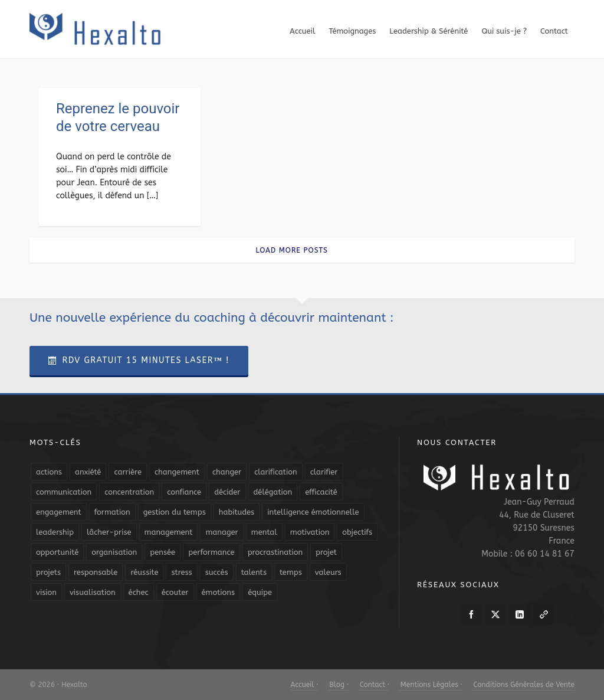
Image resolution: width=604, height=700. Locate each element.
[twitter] (495, 614)
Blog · (338, 685)
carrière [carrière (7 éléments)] (128, 472)
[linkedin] (520, 614)
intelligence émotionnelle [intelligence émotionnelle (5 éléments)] (313, 512)
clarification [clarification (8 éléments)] (275, 472)
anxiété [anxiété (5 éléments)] (88, 472)
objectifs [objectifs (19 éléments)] (357, 532)
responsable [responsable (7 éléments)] (96, 572)
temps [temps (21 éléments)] (291, 572)
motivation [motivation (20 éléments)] (310, 532)
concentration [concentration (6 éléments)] (129, 492)
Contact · (373, 685)
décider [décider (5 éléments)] (227, 492)
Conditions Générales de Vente (523, 685)
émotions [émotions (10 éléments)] (219, 592)
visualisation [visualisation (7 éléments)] (93, 592)
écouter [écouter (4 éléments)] (175, 592)
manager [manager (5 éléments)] (221, 532)
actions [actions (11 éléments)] (49, 472)
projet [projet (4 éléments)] (326, 552)
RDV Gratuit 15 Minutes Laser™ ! (139, 360)
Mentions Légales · (430, 685)
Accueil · (305, 685)
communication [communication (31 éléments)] (64, 492)
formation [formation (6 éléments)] (112, 512)
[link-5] (544, 614)
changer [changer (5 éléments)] (227, 472)
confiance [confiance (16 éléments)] (184, 492)
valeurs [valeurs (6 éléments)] (328, 572)
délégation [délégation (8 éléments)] (273, 492)
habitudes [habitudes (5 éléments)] (237, 512)
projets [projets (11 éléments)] (48, 572)
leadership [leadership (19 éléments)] (55, 532)
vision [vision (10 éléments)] (46, 592)
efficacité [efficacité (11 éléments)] (321, 492)
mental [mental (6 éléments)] (264, 532)
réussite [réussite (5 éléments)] (144, 572)
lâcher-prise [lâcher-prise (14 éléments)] (109, 532)
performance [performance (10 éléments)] (211, 552)
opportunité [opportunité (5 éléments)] (57, 552)
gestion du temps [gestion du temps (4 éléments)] (175, 512)
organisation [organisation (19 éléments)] (114, 552)
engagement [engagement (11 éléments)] (59, 512)
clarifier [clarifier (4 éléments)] (324, 472)
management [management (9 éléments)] (169, 532)
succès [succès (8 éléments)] (217, 572)
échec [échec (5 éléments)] (139, 592)
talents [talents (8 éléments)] (254, 572)
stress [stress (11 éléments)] (181, 572)
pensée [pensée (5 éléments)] (163, 552)
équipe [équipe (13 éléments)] (260, 592)
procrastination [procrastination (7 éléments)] (275, 552)
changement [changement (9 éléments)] (177, 472)
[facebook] (471, 614)
